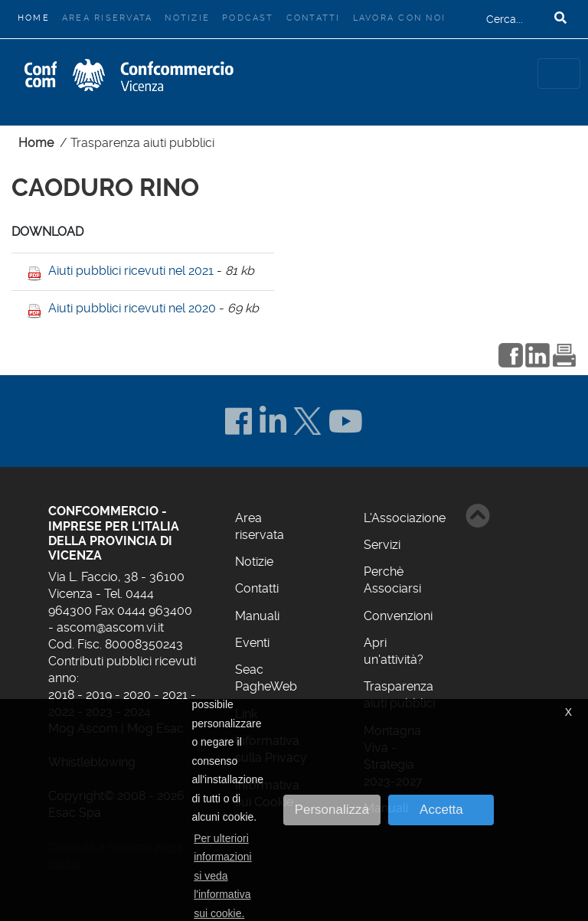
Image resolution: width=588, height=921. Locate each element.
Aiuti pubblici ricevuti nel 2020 (132, 308)
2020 (137, 695)
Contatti (314, 18)
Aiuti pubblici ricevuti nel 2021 (131, 271)
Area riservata (107, 18)
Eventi (252, 643)
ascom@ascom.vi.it (110, 627)
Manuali (257, 616)
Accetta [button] (441, 810)
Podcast (248, 18)
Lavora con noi (399, 18)
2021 (175, 695)
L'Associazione (405, 518)
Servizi (382, 545)
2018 (61, 695)
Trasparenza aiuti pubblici (142, 143)
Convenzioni (398, 616)
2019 (99, 695)
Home (37, 16)
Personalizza (332, 810)
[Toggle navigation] (559, 73)
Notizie (187, 18)
